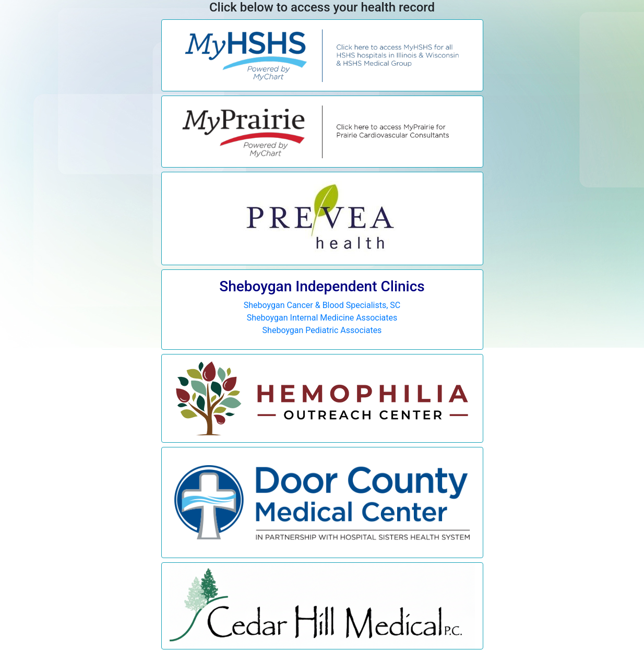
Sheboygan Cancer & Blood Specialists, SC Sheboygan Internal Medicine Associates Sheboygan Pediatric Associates (322, 307)
